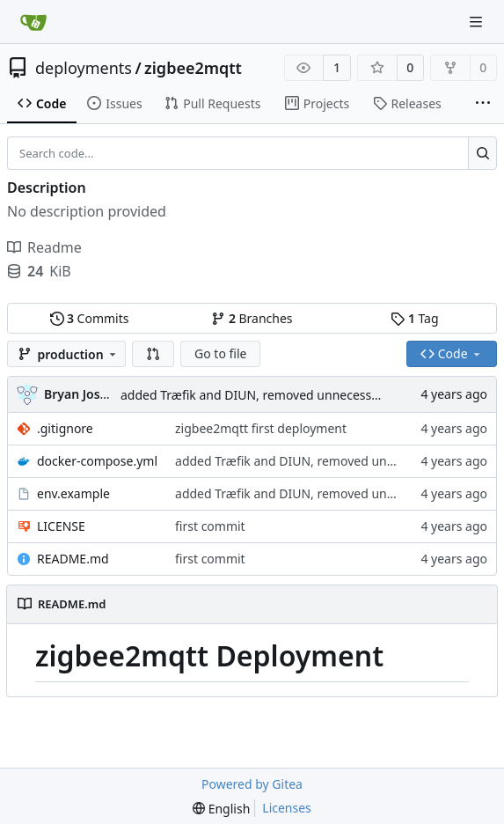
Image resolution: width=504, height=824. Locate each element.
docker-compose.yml (97, 461)
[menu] (221, 809)
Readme (44, 247)
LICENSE (61, 526)
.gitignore (65, 428)
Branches (252, 318)
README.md (73, 559)
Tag (414, 318)
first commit (210, 526)
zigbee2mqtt (193, 68)
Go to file (220, 353)
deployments (84, 68)
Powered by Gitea (252, 784)
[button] (153, 354)
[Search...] (482, 153)
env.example (73, 493)
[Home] (33, 22)
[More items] (483, 104)
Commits (90, 318)
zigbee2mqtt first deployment (261, 428)
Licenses (287, 808)
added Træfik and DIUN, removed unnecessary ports (272, 395)
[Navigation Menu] (478, 22)
